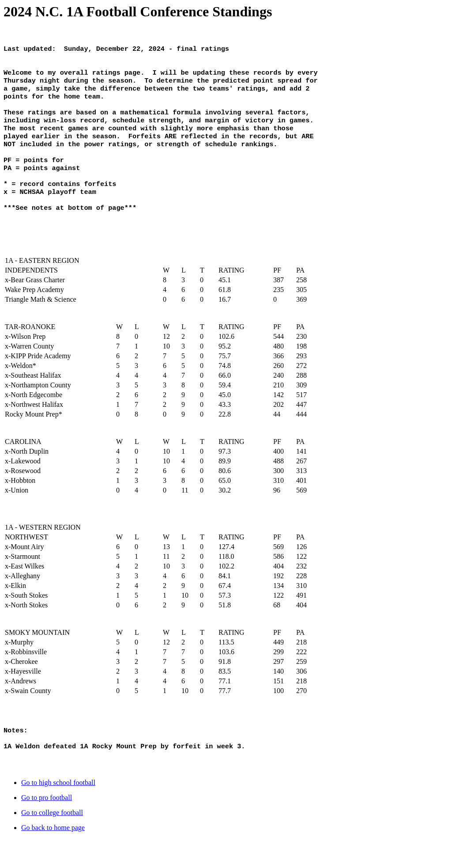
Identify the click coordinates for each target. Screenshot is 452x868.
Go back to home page (53, 857)
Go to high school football (58, 812)
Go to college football (52, 842)
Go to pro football (47, 827)
